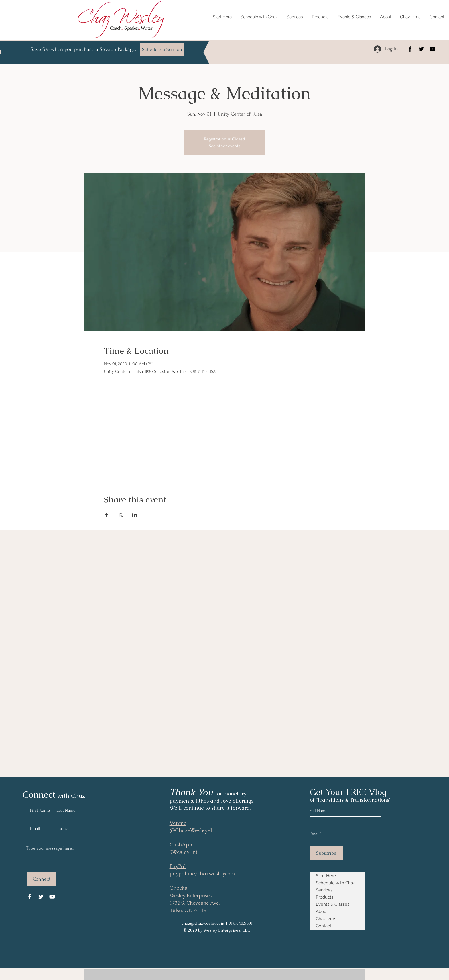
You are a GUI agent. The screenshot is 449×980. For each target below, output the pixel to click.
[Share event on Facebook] (107, 515)
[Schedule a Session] (162, 50)
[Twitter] (421, 49)
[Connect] (41, 879)
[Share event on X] (121, 515)
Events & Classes (333, 904)
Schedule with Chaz (335, 883)
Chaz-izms (326, 919)
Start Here (326, 876)
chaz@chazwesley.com (203, 923)
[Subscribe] (326, 853)
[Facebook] (410, 49)
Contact (324, 926)
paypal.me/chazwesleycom (202, 874)
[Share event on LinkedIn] (135, 515)
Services (324, 890)
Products (325, 897)
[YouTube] (432, 49)
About (322, 911)
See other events (225, 146)
